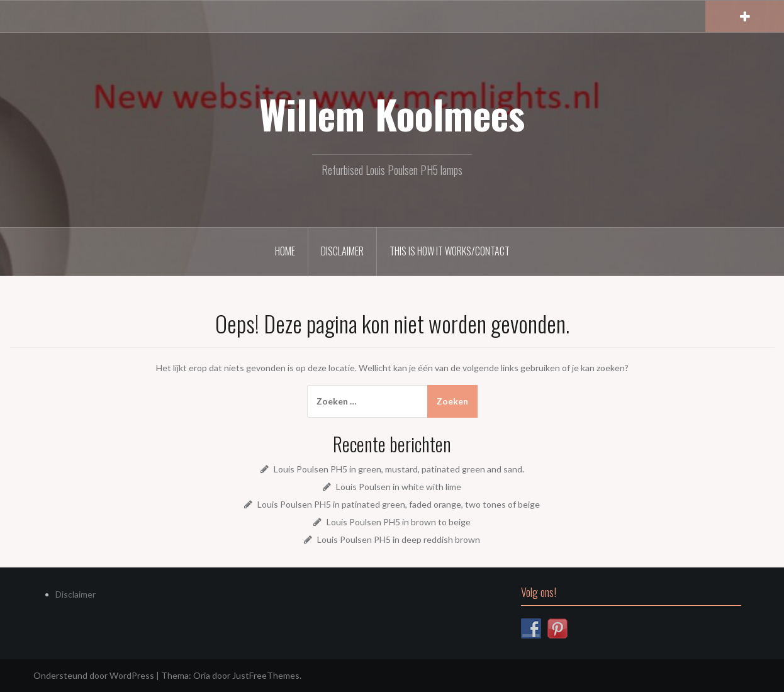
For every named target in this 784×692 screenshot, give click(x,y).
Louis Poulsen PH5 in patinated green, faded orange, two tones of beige (399, 504)
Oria (202, 675)
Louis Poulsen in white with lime (399, 487)
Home (285, 251)
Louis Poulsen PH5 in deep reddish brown (399, 539)
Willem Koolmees (392, 114)
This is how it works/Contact (450, 251)
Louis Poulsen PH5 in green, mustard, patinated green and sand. (399, 469)
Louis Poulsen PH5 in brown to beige (399, 522)
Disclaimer (342, 251)
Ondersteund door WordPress (94, 675)
